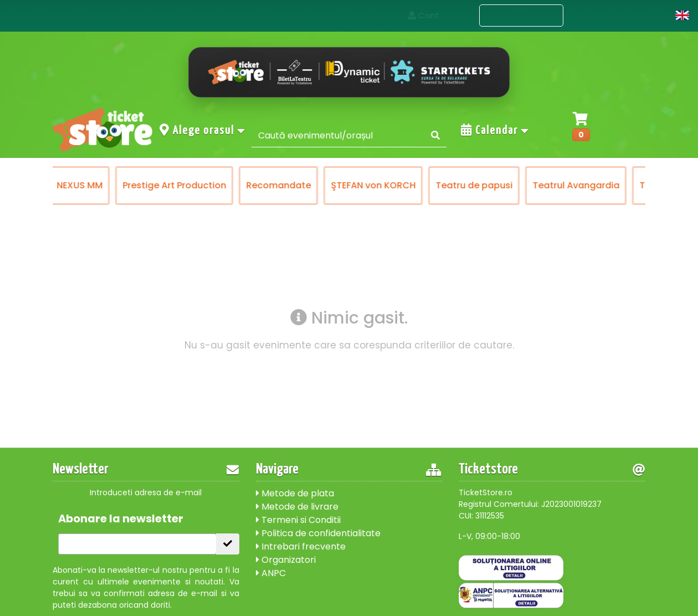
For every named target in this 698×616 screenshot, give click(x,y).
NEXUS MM (156, 185)
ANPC (271, 573)
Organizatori (286, 560)
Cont (650, 15)
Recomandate (355, 185)
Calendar (495, 130)
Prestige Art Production (251, 185)
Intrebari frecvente (301, 546)
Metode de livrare (297, 507)
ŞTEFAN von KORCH (450, 185)
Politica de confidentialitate (318, 533)
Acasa (450, 15)
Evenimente (521, 16)
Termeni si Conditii (298, 520)
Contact (596, 15)
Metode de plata (295, 493)
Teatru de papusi (550, 185)
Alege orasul (203, 130)
